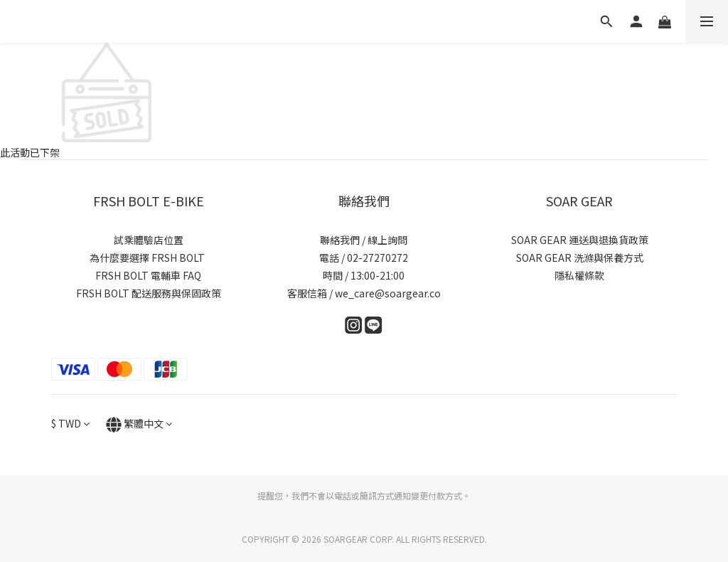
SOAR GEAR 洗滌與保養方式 (580, 258)
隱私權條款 (579, 275)
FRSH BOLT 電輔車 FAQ (148, 275)
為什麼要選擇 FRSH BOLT (148, 258)
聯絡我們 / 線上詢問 (364, 240)
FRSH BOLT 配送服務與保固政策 (149, 293)
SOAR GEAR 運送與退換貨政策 (580, 240)
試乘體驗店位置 (149, 240)
